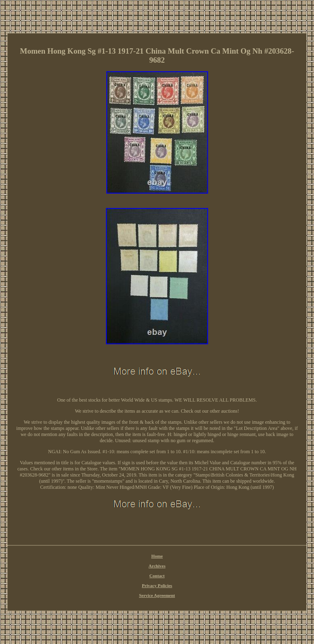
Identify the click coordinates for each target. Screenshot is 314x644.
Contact (157, 576)
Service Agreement (157, 595)
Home (157, 556)
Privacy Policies (157, 585)
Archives (157, 566)
